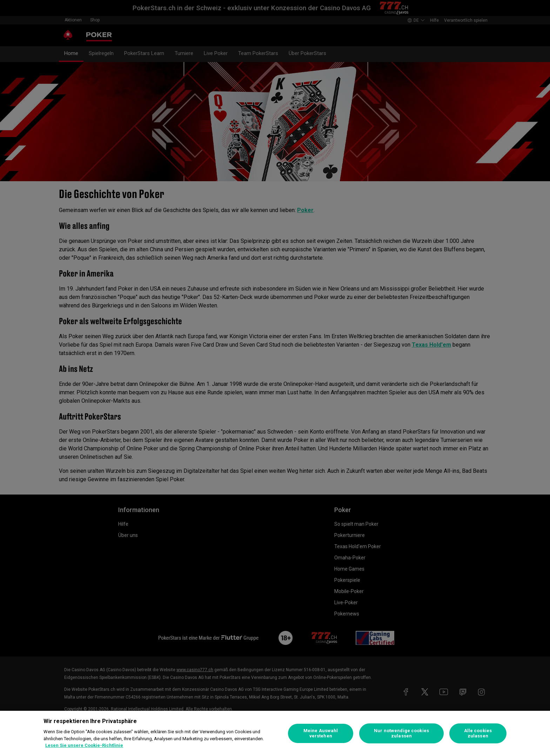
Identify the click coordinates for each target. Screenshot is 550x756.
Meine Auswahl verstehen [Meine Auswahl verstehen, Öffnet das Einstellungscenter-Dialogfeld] (321, 733)
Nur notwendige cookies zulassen (401, 733)
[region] (275, 733)
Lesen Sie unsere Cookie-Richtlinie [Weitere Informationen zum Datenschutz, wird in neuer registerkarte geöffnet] (84, 745)
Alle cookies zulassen (478, 733)
